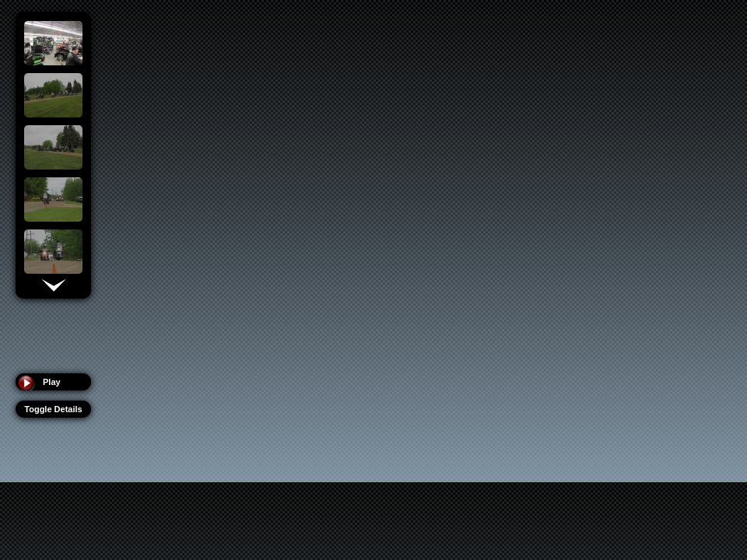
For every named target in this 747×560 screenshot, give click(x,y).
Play (52, 382)
